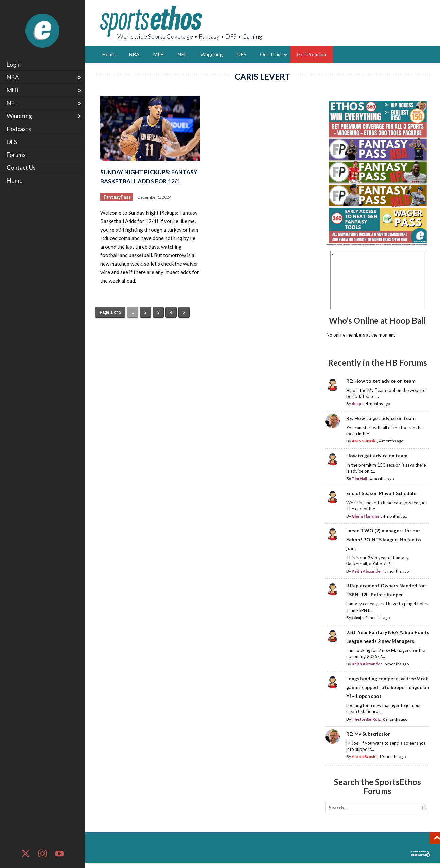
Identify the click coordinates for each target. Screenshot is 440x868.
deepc (357, 404)
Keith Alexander (367, 571)
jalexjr (357, 618)
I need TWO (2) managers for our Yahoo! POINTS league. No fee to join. (384, 539)
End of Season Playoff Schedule (381, 493)
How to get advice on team (377, 456)
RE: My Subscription (368, 734)
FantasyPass (117, 197)
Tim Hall (359, 479)
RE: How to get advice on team (381, 381)
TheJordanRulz (366, 719)
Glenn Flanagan (366, 516)
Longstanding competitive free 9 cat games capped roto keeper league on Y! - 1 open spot (388, 687)
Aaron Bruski (364, 441)
